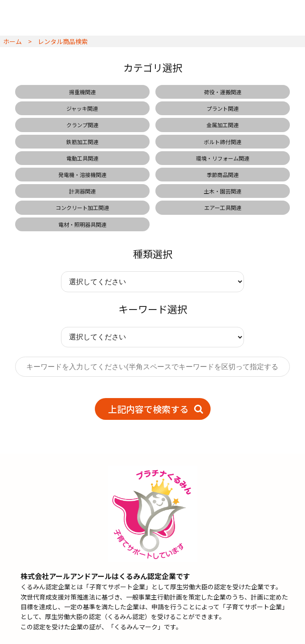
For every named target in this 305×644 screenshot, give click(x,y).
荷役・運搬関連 (223, 92)
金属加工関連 (223, 125)
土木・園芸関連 (223, 191)
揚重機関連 (82, 92)
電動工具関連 (82, 158)
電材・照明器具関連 (82, 224)
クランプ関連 (82, 125)
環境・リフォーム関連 (223, 158)
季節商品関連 (223, 175)
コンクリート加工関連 (82, 207)
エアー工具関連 (223, 207)
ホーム (12, 41)
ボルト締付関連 (223, 142)
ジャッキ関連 (82, 108)
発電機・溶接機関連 (82, 175)
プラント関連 (223, 108)
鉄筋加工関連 (82, 142)
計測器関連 (82, 191)
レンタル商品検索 (63, 41)
